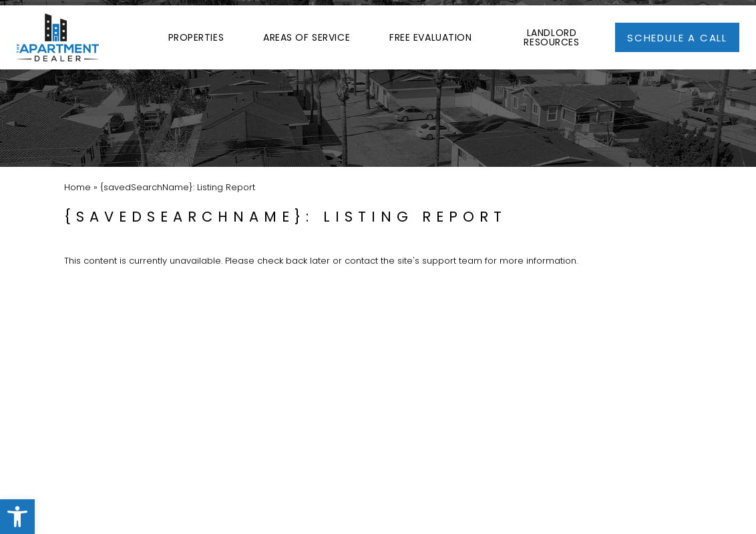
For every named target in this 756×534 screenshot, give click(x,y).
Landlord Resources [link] (551, 30)
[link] (17, 517)
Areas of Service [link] (307, 30)
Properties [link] (196, 30)
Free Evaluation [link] (430, 30)
